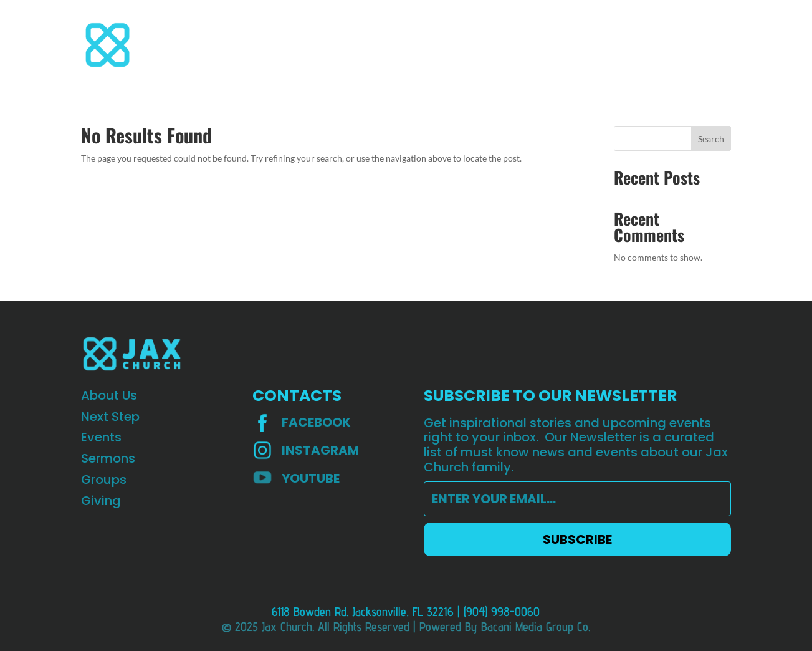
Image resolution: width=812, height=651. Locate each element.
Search (711, 139)
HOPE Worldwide (687, 46)
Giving (472, 46)
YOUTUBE (311, 478)
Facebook (316, 422)
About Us (192, 46)
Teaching (526, 46)
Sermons (366, 46)
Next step (255, 46)
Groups (422, 46)
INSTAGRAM (320, 450)
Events (312, 46)
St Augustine (595, 46)
